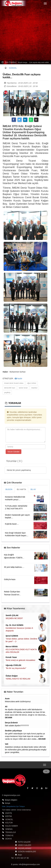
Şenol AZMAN (12, 636)
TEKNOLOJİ (10, 832)
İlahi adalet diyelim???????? (17, 726)
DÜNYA (9, 839)
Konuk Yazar (11, 657)
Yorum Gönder (13, 452)
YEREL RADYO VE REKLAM (18, 679)
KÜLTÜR (9, 823)
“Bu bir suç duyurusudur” (16, 668)
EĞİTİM (9, 816)
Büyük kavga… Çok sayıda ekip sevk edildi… (34, 62)
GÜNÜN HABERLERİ (27, 852)
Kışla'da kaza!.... (12, 524)
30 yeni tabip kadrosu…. (14, 567)
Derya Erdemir (11, 723)
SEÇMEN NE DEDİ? (14, 618)
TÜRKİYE (9, 836)
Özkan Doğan (12, 676)
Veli (7, 744)
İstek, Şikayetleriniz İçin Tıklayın (13, 806)
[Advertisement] (25, 34)
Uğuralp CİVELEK (13, 665)
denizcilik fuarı (10, 388)
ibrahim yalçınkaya (13, 731)
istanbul (34, 388)
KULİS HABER (12, 826)
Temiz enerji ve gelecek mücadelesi (20, 660)
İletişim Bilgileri (11, 800)
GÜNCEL (13, 68)
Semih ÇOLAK (12, 615)
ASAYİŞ (9, 813)
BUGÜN (9, 489)
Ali (6, 707)
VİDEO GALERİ (24, 845)
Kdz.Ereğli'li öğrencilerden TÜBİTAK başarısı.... (14, 558)
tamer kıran (23, 388)
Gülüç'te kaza (10, 579)
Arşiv (20, 855)
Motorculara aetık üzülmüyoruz (18, 701)
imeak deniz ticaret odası (14, 383)
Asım (7, 699)
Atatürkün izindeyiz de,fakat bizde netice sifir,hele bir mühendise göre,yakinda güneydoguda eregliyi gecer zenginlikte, (26, 750)
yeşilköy (7, 392)
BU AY (33, 489)
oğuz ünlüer (32, 383)
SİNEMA (9, 829)
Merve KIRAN (12, 647)
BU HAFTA (21, 489)
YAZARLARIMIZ (25, 848)
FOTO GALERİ (24, 842)
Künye (8, 803)
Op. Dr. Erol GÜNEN (14, 625)
